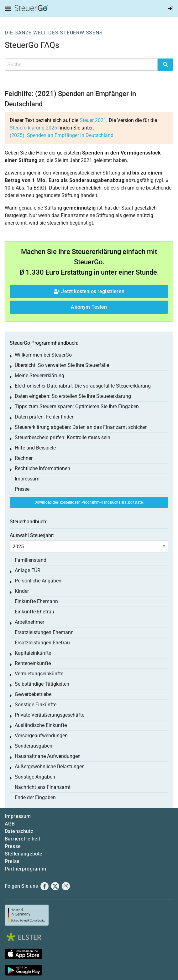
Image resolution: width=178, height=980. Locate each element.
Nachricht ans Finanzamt (43, 787)
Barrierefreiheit (23, 839)
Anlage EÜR (28, 570)
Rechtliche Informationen (42, 468)
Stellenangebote (24, 854)
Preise (12, 861)
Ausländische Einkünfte (41, 725)
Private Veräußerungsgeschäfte (50, 715)
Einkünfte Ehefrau (34, 612)
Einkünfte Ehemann (36, 601)
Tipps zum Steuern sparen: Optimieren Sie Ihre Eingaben (77, 406)
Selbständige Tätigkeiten (42, 684)
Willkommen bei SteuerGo (43, 355)
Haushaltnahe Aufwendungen (48, 756)
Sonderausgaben (34, 746)
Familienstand (31, 560)
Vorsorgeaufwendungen (41, 736)
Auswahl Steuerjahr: (32, 535)
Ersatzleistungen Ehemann (44, 632)
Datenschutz (19, 831)
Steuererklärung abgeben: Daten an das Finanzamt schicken (81, 427)
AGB (10, 824)
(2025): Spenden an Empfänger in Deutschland (62, 135)
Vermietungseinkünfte (39, 674)
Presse (22, 489)
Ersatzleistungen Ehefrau (42, 643)
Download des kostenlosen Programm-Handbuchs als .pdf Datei (89, 502)
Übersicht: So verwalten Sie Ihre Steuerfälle (62, 365)
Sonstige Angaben (35, 777)
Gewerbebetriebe (33, 694)
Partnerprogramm (25, 869)
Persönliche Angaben (38, 581)
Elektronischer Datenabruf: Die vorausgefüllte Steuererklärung (83, 386)
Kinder (22, 591)
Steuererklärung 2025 (33, 128)
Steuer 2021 (93, 120)
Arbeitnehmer (29, 622)
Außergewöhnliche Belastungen (50, 767)
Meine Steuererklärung (39, 376)
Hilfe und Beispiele (35, 448)
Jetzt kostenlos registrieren (89, 291)
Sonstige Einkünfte (36, 705)
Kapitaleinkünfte (33, 653)
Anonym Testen (89, 307)
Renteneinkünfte (33, 663)
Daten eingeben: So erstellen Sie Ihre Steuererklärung (73, 396)
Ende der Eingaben (35, 797)
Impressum (27, 479)
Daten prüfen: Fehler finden (45, 417)
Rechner (24, 458)
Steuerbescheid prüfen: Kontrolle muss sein (63, 437)
